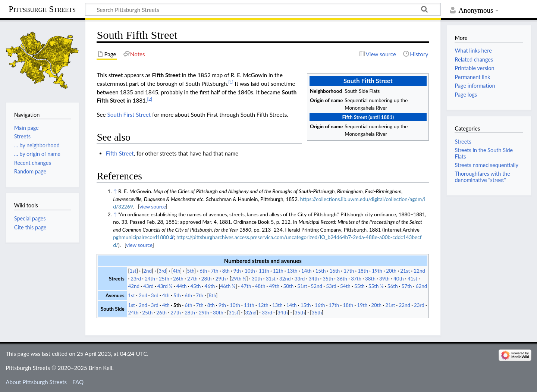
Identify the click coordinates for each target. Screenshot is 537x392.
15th (321, 271)
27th (192, 279)
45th (196, 286)
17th (349, 271)
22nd (419, 271)
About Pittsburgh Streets (36, 382)
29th (221, 279)
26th (178, 279)
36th (342, 279)
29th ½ (239, 279)
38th (370, 279)
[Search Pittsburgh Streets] (263, 9)
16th (335, 271)
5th (191, 271)
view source (153, 206)
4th (176, 271)
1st (133, 271)
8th (226, 271)
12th (278, 271)
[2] (150, 99)
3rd (162, 271)
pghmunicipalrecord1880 (141, 237)
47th (246, 286)
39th (384, 279)
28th (207, 279)
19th (377, 271)
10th (250, 271)
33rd (300, 279)
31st (271, 279)
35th (328, 279)
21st (405, 271)
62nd (421, 286)
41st (412, 279)
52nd (317, 286)
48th (260, 286)
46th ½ (228, 286)
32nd (285, 279)
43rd (148, 286)
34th (314, 279)
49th (274, 286)
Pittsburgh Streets (42, 9)
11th (264, 271)
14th (307, 271)
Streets (463, 142)
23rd (136, 279)
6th (203, 271)
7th (214, 271)
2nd (147, 271)
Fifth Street (120, 153)
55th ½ (376, 286)
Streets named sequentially (486, 165)
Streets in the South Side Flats (484, 153)
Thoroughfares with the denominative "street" (482, 177)
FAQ (78, 382)
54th (345, 286)
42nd (134, 286)
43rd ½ (165, 286)
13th (292, 271)
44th (182, 286)
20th (391, 271)
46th (210, 286)
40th (399, 279)
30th (257, 279)
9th (237, 271)
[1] (231, 82)
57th (407, 286)
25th (164, 279)
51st (302, 286)
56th (393, 286)
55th (359, 286)
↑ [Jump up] (115, 191)
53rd (331, 286)
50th (288, 286)
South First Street (129, 115)
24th (150, 279)
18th (363, 271)
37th (356, 279)
